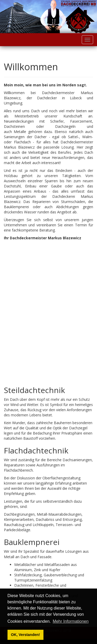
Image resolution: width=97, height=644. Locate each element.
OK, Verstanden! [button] (25, 635)
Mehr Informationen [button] (71, 621)
